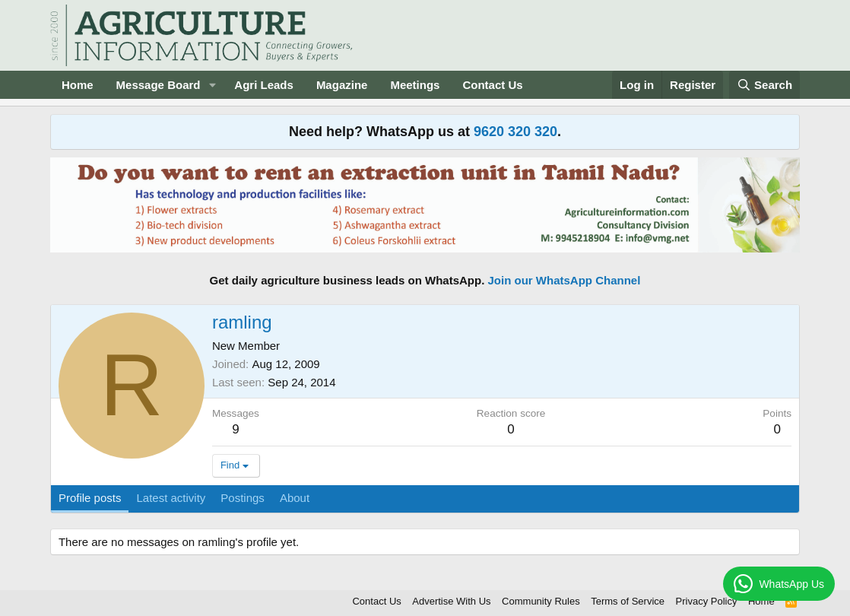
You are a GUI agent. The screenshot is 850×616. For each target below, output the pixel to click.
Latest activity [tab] (171, 498)
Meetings (415, 85)
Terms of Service (628, 601)
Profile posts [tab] (90, 498)
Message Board (159, 85)
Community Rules (541, 601)
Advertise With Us (451, 601)
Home (78, 85)
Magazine (342, 85)
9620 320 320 (515, 132)
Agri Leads (264, 85)
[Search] (765, 85)
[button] (212, 85)
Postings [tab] (243, 498)
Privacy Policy (707, 601)
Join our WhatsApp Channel (565, 280)
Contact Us (492, 85)
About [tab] (295, 498)
